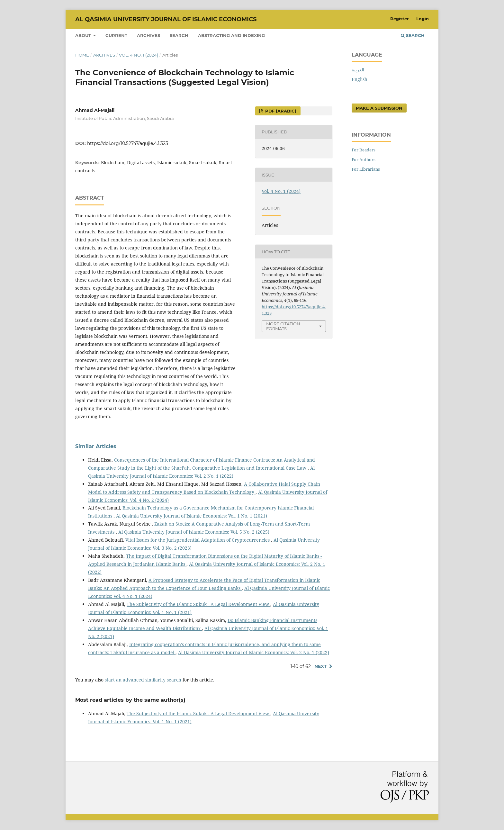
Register (400, 19)
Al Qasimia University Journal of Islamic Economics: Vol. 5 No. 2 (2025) (194, 532)
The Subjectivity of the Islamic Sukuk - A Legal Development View (198, 604)
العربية (358, 70)
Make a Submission (379, 108)
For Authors (364, 159)
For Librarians (366, 169)
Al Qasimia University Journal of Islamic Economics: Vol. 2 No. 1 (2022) (254, 652)
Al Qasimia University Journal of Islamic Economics (166, 19)
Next (321, 666)
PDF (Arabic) (280, 111)
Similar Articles (96, 446)
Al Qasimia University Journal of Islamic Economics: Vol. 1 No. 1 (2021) (192, 516)
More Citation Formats (283, 326)
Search (179, 35)
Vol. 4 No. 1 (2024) (139, 55)
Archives (148, 35)
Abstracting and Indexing (231, 35)
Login (423, 19)
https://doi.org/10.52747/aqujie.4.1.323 (128, 143)
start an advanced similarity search (143, 680)
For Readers (364, 150)
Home (82, 55)
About (84, 35)
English (360, 79)
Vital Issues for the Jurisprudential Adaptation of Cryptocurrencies (198, 540)
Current (116, 35)
